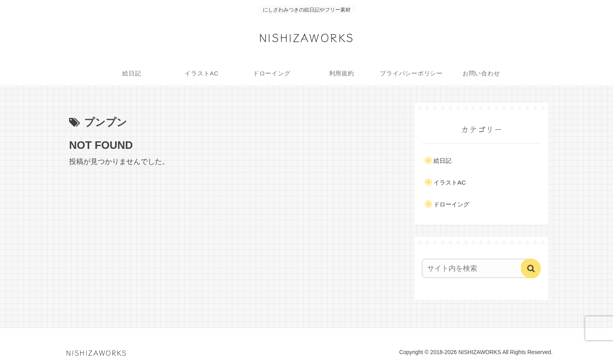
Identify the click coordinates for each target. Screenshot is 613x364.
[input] (476, 268)
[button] (531, 268)
